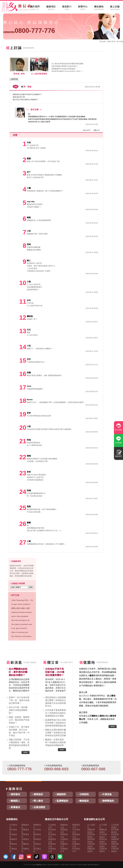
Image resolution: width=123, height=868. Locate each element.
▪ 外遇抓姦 (106, 794)
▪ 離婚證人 (15, 801)
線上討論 (120, 41)
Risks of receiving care (20, 632)
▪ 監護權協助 (62, 801)
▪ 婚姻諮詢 (60, 794)
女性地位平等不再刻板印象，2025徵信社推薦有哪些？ (55, 672)
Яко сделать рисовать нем (22, 624)
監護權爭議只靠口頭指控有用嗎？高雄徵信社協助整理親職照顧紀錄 (56, 723)
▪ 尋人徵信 (38, 801)
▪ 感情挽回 (38, 794)
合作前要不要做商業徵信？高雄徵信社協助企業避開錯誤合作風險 (56, 713)
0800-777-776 (29, 31)
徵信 (63, 865)
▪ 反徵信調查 (39, 807)
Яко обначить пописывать (21, 636)
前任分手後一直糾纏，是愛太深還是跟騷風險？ (19, 710)
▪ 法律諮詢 (83, 794)
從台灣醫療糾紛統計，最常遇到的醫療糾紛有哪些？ (18, 672)
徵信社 (110, 41)
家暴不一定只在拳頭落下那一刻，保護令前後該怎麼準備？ (19, 700)
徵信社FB (74, 865)
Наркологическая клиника (21, 612)
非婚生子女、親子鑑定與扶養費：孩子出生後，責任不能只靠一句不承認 (19, 731)
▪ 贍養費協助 (107, 801)
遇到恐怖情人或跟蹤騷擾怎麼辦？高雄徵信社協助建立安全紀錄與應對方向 (56, 702)
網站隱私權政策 (93, 865)
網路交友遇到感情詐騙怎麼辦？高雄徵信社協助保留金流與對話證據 (56, 733)
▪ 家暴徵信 (15, 807)
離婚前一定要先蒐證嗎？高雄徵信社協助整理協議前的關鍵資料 (56, 742)
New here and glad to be (21, 620)
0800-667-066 (93, 769)
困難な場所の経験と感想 (21, 608)
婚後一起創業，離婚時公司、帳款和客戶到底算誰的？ (19, 720)
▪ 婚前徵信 (15, 794)
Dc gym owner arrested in (21, 604)
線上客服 (118, 430)
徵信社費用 (83, 865)
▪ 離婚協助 (83, 801)
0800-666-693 (56, 769)
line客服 (118, 443)
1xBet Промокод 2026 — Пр (22, 600)
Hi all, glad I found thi (19, 628)
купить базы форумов (20, 616)
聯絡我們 (118, 456)
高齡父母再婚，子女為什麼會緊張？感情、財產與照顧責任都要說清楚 (19, 744)
